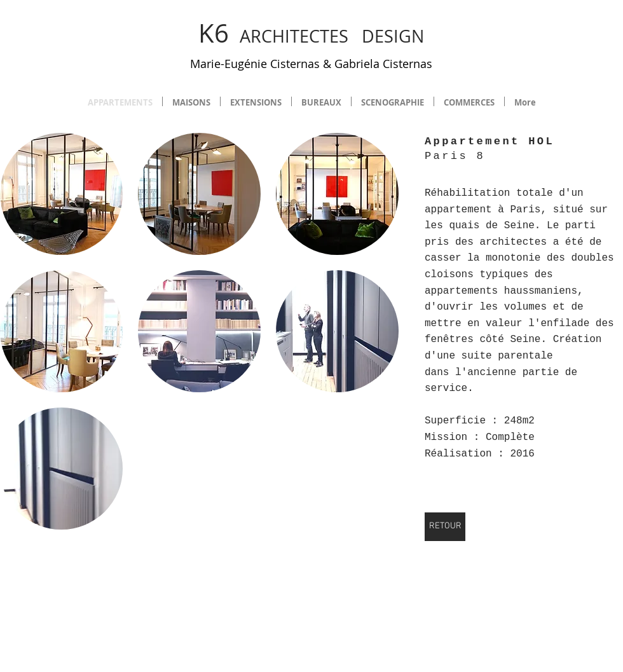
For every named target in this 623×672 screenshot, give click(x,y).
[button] (61, 194)
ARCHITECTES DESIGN (311, 36)
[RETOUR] (445, 527)
